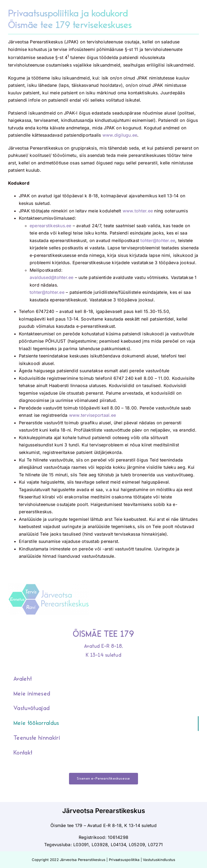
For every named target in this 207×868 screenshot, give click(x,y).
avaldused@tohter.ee (52, 277)
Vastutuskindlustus (159, 860)
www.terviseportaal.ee (92, 415)
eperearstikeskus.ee (51, 226)
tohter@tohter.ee (158, 240)
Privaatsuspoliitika (124, 860)
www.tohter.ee (138, 211)
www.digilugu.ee (120, 135)
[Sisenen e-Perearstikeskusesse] (103, 779)
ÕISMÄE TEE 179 (103, 634)
